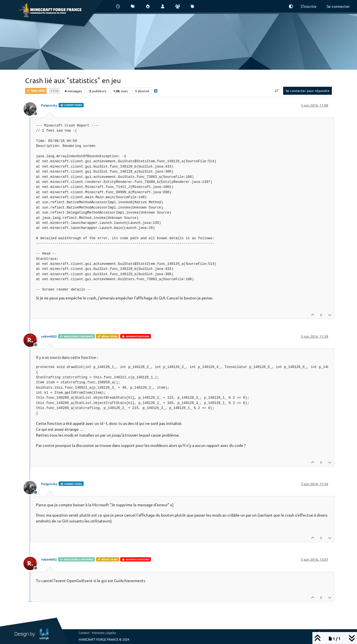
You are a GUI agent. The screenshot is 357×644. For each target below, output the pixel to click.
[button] (291, 6)
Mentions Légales (104, 633)
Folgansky (49, 105)
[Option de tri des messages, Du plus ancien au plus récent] (277, 91)
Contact (84, 633)
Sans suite (36, 90)
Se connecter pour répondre (307, 91)
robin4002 (49, 336)
